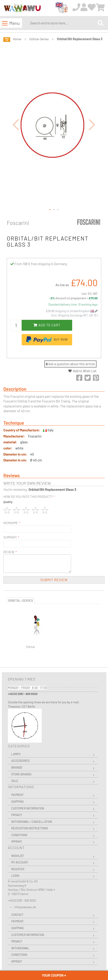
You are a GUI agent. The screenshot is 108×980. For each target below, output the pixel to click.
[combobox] (63, 23)
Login (15, 876)
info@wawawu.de (25, 907)
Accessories (20, 761)
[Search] (101, 23)
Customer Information (28, 808)
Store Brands (21, 774)
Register (18, 869)
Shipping (17, 802)
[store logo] (22, 8)
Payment (17, 795)
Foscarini (18, 223)
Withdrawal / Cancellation (32, 822)
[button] (16, 125)
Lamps (16, 754)
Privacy (17, 815)
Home (17, 39)
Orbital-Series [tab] (21, 601)
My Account (20, 862)
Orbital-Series (39, 39)
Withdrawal (20, 948)
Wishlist (18, 856)
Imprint (17, 842)
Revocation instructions (30, 828)
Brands (17, 767)
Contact (17, 915)
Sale (15, 781)
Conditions (19, 835)
